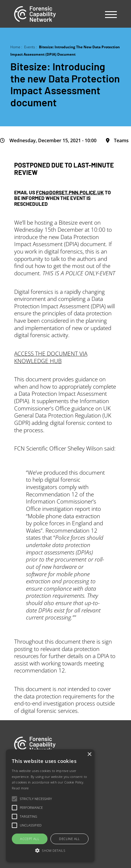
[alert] (50, 806)
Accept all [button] (30, 839)
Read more (20, 788)
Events (30, 47)
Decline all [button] (69, 839)
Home (15, 47)
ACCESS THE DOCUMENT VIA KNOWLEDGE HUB (51, 357)
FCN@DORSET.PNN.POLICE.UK (70, 192)
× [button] (89, 754)
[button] (50, 851)
